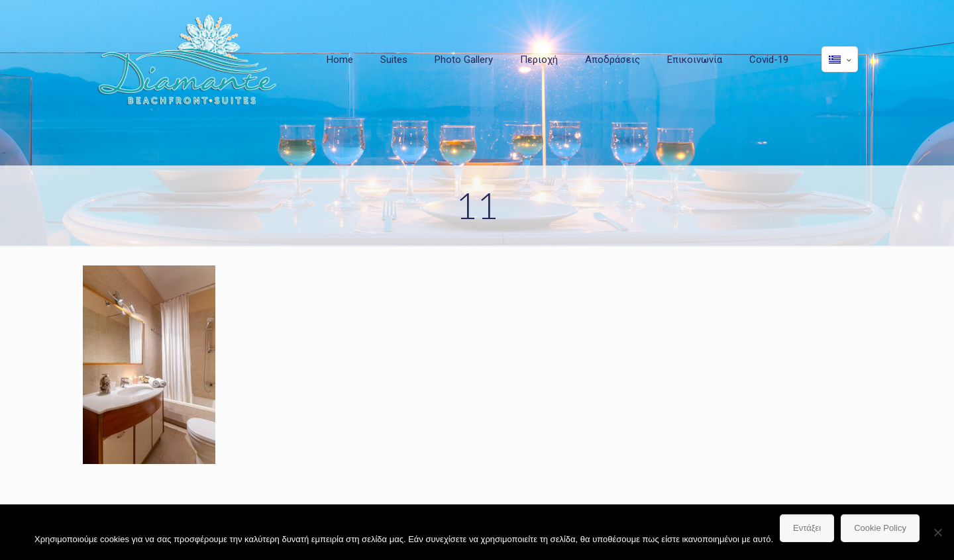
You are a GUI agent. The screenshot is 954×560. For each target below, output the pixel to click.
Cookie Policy (880, 528)
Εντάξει (807, 528)
